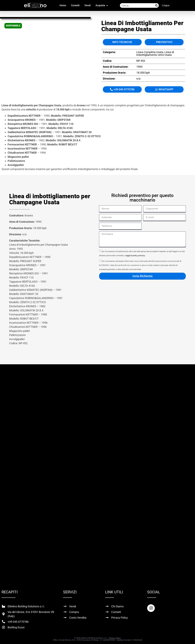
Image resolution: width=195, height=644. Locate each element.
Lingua (166, 5)
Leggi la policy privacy (135, 255)
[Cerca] (156, 5)
